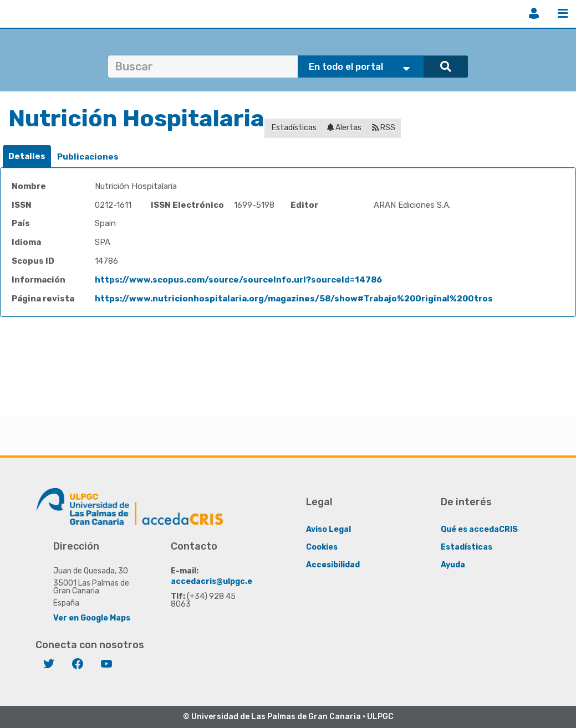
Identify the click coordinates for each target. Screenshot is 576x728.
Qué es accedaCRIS (479, 529)
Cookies (322, 547)
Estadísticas (293, 128)
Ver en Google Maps (92, 618)
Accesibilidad (333, 565)
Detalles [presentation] (27, 156)
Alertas (344, 128)
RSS (384, 128)
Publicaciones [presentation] (88, 157)
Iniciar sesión (534, 13)
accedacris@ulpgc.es (214, 581)
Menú (563, 13)
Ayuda (453, 565)
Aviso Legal (328, 529)
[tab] (27, 157)
